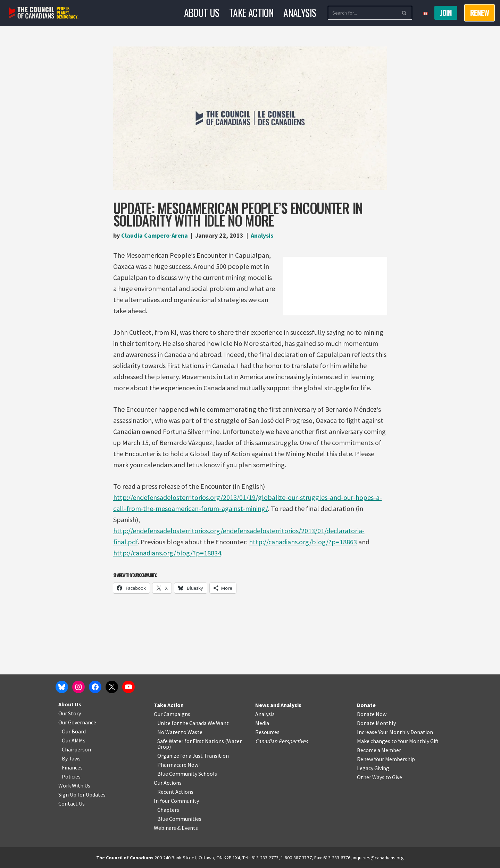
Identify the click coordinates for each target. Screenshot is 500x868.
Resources (267, 732)
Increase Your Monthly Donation (395, 732)
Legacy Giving (373, 768)
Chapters (168, 810)
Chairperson (76, 749)
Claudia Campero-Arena (155, 235)
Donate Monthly (376, 723)
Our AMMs (74, 740)
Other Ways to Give (380, 777)
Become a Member (379, 750)
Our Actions (168, 783)
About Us (202, 13)
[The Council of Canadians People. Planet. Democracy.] (44, 13)
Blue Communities (179, 819)
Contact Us (72, 803)
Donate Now (372, 714)
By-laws (71, 758)
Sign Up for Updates (82, 794)
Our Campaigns (172, 714)
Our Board (74, 731)
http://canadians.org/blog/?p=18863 (303, 542)
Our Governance (77, 722)
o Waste (193, 732)
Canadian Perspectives (282, 741)
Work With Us (74, 785)
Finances (72, 767)
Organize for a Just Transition (193, 756)
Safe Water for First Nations (191, 741)
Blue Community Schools (187, 774)
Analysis (300, 13)
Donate (366, 705)
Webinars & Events (176, 828)
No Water (169, 732)
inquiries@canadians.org (378, 858)
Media (262, 723)
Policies (71, 776)
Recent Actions (175, 792)
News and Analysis (278, 705)
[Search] (362, 13)
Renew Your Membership (386, 759)
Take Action (251, 13)
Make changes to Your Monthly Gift (398, 741)
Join (446, 13)
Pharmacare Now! (178, 765)
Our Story (70, 713)
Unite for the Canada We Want (193, 723)
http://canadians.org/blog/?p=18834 (167, 553)
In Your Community (176, 801)
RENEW (480, 13)
